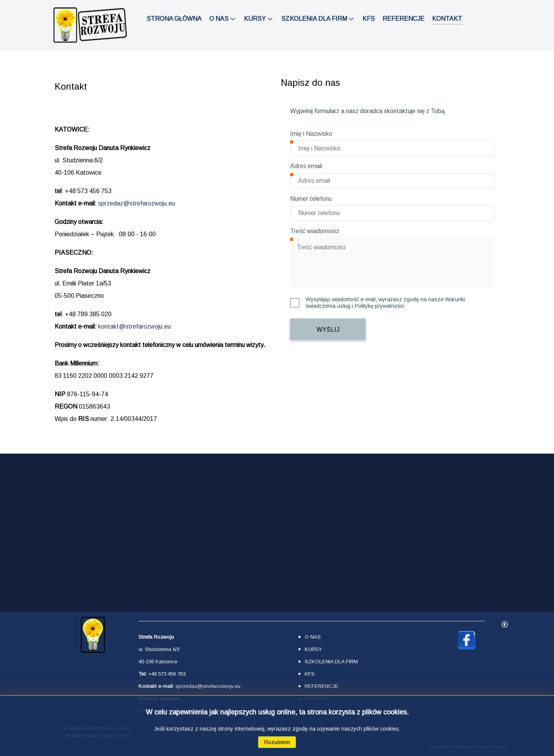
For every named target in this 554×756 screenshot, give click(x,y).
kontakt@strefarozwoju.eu (134, 326)
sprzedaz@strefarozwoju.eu (137, 203)
